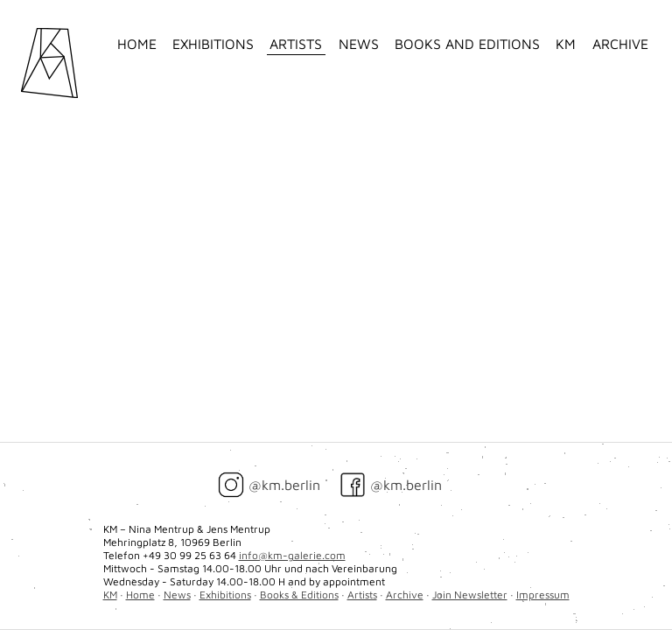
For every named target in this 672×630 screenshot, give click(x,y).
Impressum (543, 595)
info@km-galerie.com (292, 555)
